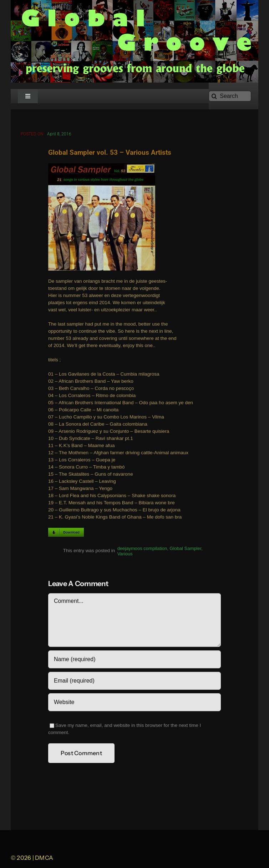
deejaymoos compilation (142, 549)
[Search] (230, 96)
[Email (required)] (134, 682)
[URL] (134, 703)
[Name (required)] (134, 660)
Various (125, 555)
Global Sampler (185, 549)
